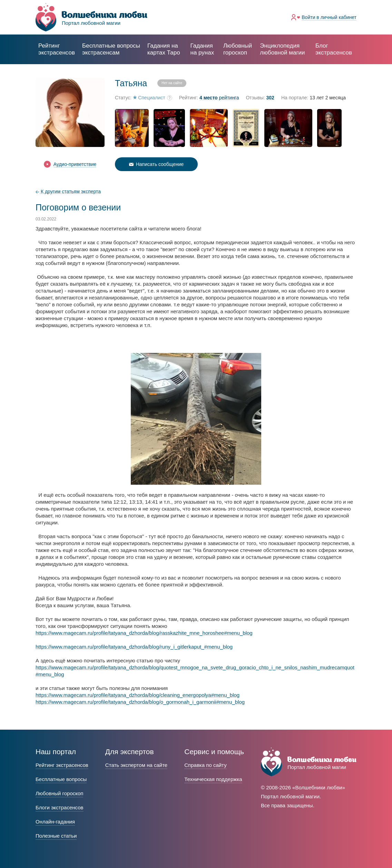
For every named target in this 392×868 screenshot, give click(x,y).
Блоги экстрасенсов (60, 807)
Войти (329, 17)
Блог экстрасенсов (334, 49)
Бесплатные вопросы (61, 779)
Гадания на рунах (202, 49)
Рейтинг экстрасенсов (57, 49)
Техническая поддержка (213, 779)
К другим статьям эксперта (68, 191)
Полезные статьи (56, 836)
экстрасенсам (111, 49)
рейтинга (219, 98)
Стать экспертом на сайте (136, 765)
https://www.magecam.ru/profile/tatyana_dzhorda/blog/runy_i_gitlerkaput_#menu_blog (134, 647)
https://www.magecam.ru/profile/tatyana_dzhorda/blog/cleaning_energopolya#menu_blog (138, 695)
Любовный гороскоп (238, 49)
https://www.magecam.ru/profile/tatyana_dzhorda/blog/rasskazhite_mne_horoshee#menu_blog (144, 633)
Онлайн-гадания (55, 822)
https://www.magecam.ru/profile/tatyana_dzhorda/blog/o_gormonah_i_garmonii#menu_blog (140, 702)
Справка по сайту (205, 765)
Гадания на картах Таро (164, 49)
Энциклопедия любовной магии (282, 49)
